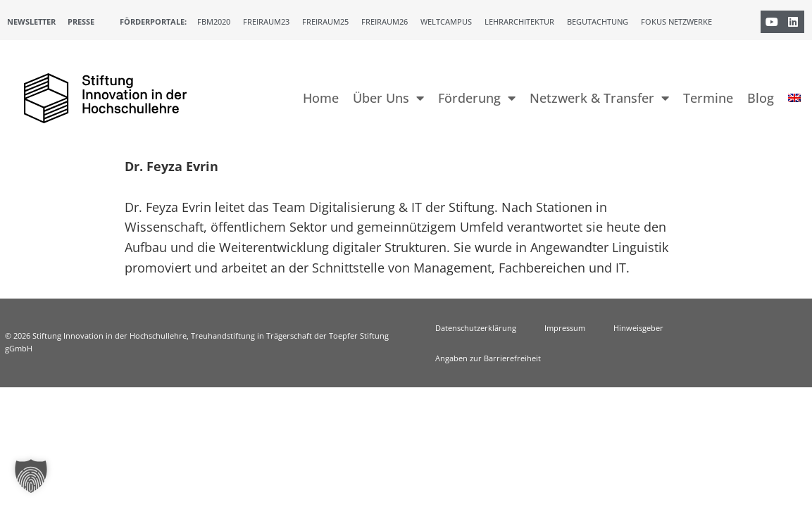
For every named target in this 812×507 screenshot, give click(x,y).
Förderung (477, 98)
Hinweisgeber (638, 328)
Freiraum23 (266, 21)
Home (321, 98)
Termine (708, 98)
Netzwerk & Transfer (599, 98)
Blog (761, 98)
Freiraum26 (385, 21)
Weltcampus (446, 21)
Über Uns (388, 98)
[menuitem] (794, 98)
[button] (31, 476)
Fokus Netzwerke (676, 21)
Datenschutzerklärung (476, 328)
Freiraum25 (325, 21)
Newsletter (31, 21)
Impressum (565, 328)
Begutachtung (598, 21)
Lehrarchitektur (519, 21)
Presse (81, 21)
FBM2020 (214, 21)
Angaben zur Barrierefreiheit (488, 358)
